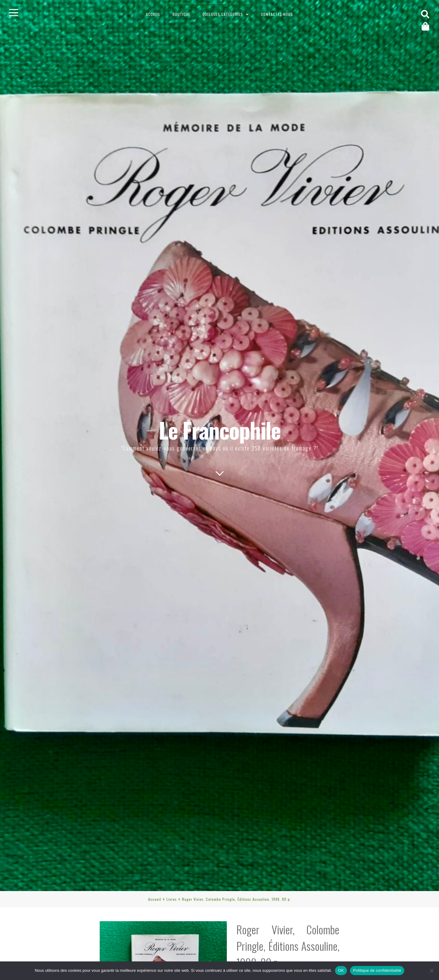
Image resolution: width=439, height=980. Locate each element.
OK (341, 970)
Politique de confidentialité (377, 970)
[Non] (431, 971)
